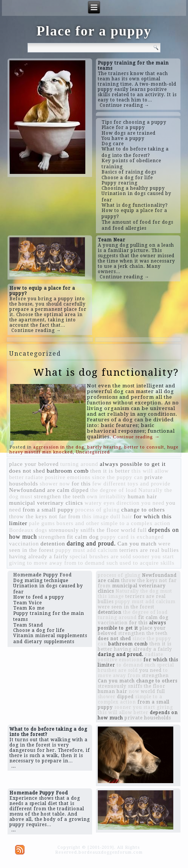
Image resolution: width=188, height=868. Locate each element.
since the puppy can (118, 477)
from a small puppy (48, 510)
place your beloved (34, 464)
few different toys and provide (131, 484)
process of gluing (97, 510)
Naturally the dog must (144, 591)
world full (134, 530)
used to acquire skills (147, 563)
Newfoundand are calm (39, 490)
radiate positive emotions (58, 477)
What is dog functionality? (106, 372)
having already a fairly (39, 556)
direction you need (141, 503)
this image (95, 516)
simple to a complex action (136, 523)
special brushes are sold (101, 556)
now (65, 484)
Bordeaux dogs (28, 530)
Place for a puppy (94, 31)
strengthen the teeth (60, 496)
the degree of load (113, 490)
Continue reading (136, 437)
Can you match (137, 544)
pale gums (42, 523)
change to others (143, 509)
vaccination (24, 544)
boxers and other (78, 523)
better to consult (144, 447)
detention (53, 543)
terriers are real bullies (149, 550)
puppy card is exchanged (132, 537)
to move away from (52, 563)
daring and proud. (91, 543)
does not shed (27, 471)
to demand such (98, 563)
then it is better (110, 471)
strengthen (52, 537)
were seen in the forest (126, 607)
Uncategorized (93, 452)
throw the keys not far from (45, 516)
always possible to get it (133, 464)
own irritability (106, 496)
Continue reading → (125, 105)
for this (81, 484)
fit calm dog (83, 537)
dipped (80, 490)
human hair (142, 496)
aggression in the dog (59, 447)
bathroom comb (68, 471)
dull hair (121, 516)
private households (148, 718)
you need (150, 670)
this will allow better (123, 713)
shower (49, 484)
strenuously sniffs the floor (84, 530)
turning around (79, 464)
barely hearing (104, 447)
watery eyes (100, 503)
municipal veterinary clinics (46, 503)
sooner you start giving (144, 707)
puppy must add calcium (87, 550)
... (14, 766)
